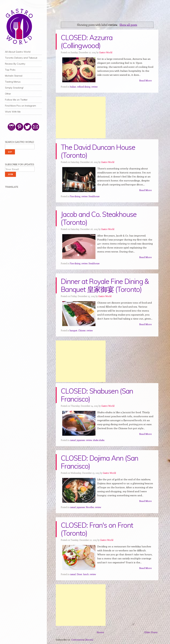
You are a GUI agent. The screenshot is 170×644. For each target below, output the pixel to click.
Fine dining (75, 196)
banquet (73, 330)
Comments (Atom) (82, 640)
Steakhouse (94, 196)
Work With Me (13, 112)
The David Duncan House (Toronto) (98, 151)
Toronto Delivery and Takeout (21, 58)
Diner (79, 574)
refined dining (84, 87)
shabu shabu (99, 440)
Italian (73, 87)
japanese (81, 440)
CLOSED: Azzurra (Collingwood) (87, 42)
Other (8, 94)
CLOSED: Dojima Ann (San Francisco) (99, 462)
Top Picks (10, 70)
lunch (86, 574)
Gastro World (106, 52)
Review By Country (15, 64)
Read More (146, 80)
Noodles (90, 507)
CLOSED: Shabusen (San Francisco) (97, 395)
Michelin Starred (14, 76)
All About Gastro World (18, 52)
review (94, 87)
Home (100, 632)
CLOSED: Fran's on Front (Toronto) (97, 529)
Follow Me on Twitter (16, 100)
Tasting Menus (13, 82)
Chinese (82, 330)
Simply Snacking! (14, 88)
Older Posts (151, 632)
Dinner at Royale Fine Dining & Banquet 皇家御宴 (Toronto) (105, 285)
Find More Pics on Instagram (21, 106)
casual (73, 440)
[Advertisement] (81, 117)
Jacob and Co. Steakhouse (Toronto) (99, 218)
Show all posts (128, 25)
